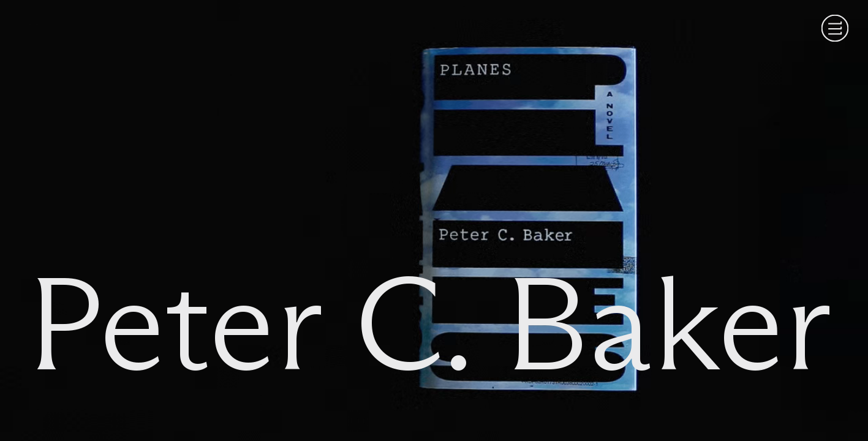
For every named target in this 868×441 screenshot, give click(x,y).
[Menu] (835, 28)
